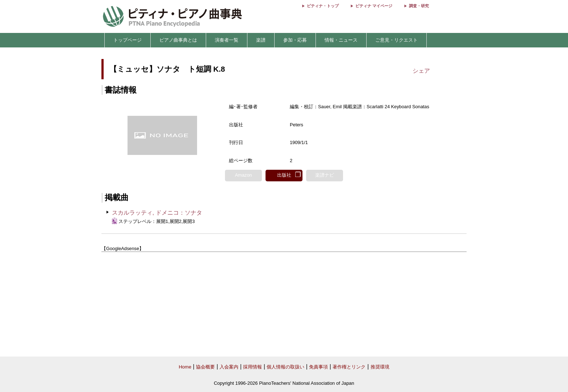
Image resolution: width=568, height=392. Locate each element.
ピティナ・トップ (323, 6)
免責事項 (318, 367)
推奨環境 (380, 367)
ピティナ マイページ (374, 6)
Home (185, 367)
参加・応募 (295, 40)
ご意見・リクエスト (396, 40)
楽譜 (261, 40)
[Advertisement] (284, 304)
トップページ (128, 40)
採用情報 (252, 367)
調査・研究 (419, 6)
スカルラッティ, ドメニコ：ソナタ (157, 213)
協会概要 (205, 367)
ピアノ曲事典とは (178, 40)
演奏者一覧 (227, 40)
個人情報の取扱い (285, 367)
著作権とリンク (349, 367)
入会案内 (229, 367)
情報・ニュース (341, 40)
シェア (421, 71)
